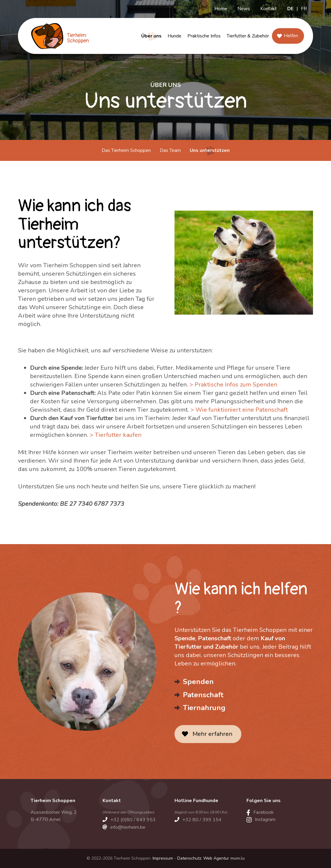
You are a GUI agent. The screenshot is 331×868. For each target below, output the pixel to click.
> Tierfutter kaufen (116, 435)
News (244, 9)
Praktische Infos (204, 36)
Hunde (174, 36)
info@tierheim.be (128, 827)
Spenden (198, 682)
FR (304, 9)
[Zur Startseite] (60, 36)
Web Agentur (216, 858)
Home (221, 9)
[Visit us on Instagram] (261, 819)
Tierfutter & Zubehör (248, 36)
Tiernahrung (204, 708)
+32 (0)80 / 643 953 (133, 820)
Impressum (163, 858)
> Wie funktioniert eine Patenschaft (239, 410)
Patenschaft (203, 695)
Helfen (291, 36)
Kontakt (268, 9)
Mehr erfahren (212, 734)
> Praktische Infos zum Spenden (233, 385)
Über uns (151, 36)
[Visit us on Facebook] (260, 812)
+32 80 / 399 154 (202, 820)
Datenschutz (189, 858)
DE (290, 9)
